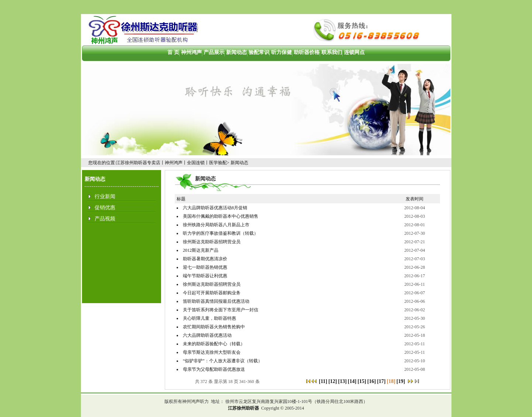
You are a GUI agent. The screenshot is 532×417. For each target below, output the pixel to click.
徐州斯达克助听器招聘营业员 (212, 242)
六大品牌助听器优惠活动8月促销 (215, 208)
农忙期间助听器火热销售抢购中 (214, 327)
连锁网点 (354, 52)
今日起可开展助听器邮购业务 (212, 293)
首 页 (173, 52)
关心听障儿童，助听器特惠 (209, 318)
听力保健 (282, 52)
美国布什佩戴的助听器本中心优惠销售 (221, 216)
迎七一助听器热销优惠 (205, 267)
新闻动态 (236, 52)
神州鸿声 (191, 52)
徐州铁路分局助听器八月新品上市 (216, 225)
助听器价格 (307, 52)
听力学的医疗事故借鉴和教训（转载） (221, 233)
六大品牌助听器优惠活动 (207, 335)
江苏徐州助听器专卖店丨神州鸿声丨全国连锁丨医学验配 (171, 163)
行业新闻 (105, 196)
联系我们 (332, 52)
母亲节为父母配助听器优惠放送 (214, 369)
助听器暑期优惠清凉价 (205, 259)
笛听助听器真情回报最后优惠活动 (216, 301)
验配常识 (259, 52)
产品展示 (214, 52)
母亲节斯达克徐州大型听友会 (212, 352)
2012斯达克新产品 (201, 250)
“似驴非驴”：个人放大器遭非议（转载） (223, 361)
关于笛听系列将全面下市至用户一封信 (221, 310)
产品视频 (105, 219)
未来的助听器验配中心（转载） (214, 344)
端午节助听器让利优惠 (205, 276)
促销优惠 (105, 208)
